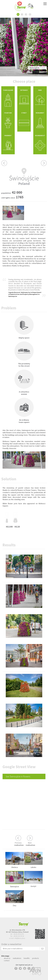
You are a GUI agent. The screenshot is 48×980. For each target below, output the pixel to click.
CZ (30, 14)
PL (26, 14)
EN (18, 14)
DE (22, 14)
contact (7, 961)
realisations (17, 958)
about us (7, 958)
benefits (27, 958)
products (35, 958)
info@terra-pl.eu (20, 938)
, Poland (37, 68)
